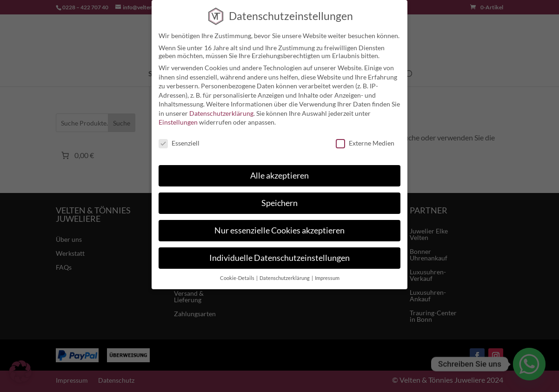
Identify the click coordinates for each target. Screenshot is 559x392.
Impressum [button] (327, 278)
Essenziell (179, 143)
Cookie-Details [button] (238, 278)
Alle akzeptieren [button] (279, 176)
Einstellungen (178, 122)
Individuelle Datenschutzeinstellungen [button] (279, 258)
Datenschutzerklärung (221, 113)
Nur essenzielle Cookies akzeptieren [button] (279, 230)
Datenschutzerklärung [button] (285, 278)
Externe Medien (365, 143)
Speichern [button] (279, 203)
